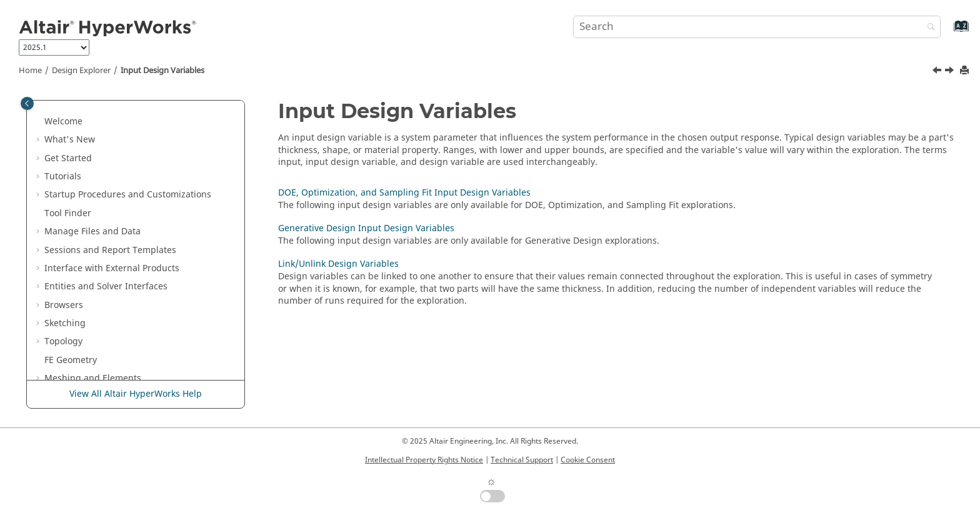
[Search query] (757, 27)
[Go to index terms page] (948, 32)
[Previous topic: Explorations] (938, 72)
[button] (39, 100)
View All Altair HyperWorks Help (136, 394)
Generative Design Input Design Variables (129, 302)
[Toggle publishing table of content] (27, 103)
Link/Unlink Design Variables (122, 326)
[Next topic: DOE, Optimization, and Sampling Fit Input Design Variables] (951, 72)
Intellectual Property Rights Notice (424, 460)
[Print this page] (966, 71)
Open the (126, 210)
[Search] (928, 28)
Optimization (72, 173)
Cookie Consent (588, 460)
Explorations (79, 228)
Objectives (75, 363)
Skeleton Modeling (83, 137)
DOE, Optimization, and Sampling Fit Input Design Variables (139, 271)
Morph (58, 118)
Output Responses (92, 345)
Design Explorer (81, 71)
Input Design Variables (162, 71)
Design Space (73, 155)
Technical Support (522, 460)
